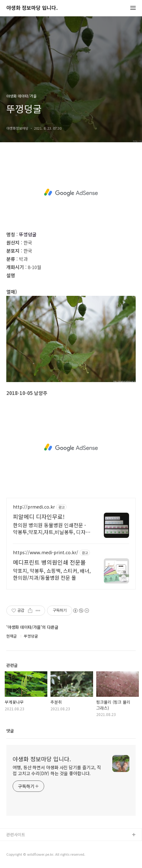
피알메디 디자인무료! (39, 516)
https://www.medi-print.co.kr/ (46, 552)
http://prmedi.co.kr (34, 507)
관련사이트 (16, 834)
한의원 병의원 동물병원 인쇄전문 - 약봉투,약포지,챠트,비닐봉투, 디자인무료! (52, 528)
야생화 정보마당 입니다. (32, 8)
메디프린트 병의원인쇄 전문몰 (49, 562)
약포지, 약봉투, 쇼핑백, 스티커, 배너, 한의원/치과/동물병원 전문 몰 (52, 574)
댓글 (10, 731)
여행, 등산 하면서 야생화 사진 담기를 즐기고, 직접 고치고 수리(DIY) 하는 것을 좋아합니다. (57, 770)
